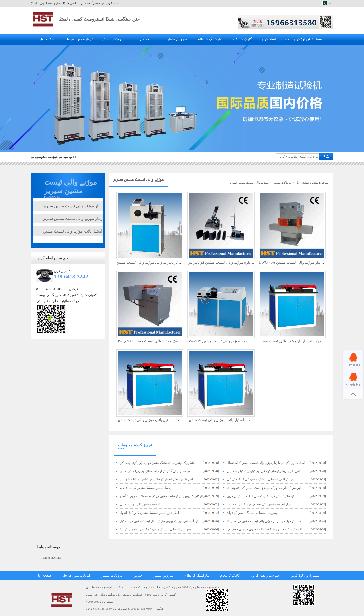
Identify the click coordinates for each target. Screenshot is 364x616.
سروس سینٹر (177, 39)
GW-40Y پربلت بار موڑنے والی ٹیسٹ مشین (221, 341)
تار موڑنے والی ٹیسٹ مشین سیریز (71, 206)
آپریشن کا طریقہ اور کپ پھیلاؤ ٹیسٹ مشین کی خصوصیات (264, 488)
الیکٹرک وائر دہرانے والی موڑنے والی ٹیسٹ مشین (155, 262)
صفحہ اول (47, 39)
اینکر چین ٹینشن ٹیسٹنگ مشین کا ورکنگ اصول (149, 513)
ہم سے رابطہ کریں (275, 39)
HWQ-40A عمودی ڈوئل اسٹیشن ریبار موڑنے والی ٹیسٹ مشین (307, 262)
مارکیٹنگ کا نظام (210, 39)
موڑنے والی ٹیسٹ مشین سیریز (248, 183)
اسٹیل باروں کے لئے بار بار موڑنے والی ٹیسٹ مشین (298, 341)
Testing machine (51, 558)
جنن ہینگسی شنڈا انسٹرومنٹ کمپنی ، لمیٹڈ (99, 19)
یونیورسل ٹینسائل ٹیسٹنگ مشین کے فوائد (253, 513)
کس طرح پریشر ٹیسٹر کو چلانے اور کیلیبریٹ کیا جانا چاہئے (264, 471)
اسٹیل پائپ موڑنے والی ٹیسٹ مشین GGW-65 (152, 420)
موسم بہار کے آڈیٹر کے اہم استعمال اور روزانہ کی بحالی (155, 471)
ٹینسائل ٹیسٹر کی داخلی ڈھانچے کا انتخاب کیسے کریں (260, 496)
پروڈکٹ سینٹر (112, 39)
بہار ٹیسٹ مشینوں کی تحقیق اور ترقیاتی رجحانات (259, 504)
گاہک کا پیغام (242, 39)
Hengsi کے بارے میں (79, 39)
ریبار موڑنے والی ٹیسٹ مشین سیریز (73, 219)
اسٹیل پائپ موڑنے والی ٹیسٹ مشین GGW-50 (223, 420)
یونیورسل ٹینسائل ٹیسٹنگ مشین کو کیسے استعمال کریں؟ (156, 529)
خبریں (145, 39)
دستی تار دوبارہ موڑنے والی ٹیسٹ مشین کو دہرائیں (228, 262)
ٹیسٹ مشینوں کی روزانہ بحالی (140, 504)
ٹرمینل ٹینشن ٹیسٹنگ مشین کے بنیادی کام (146, 488)
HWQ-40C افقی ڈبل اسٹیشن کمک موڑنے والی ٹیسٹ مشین (163, 341)
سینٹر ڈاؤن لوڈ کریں (307, 39)
